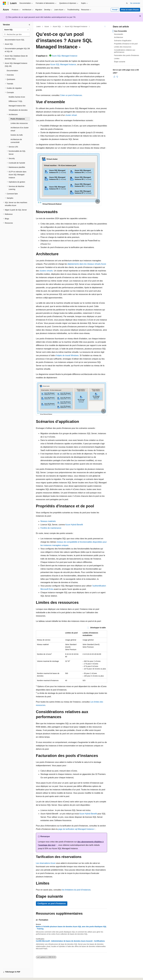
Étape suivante (120, 62)
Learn (39, 26)
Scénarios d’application (123, 41)
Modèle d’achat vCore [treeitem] (17, 97)
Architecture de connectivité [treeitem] (16, 141)
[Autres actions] (105, 27)
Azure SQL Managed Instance (76, 26)
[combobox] (16, 30)
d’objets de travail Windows (67, 355)
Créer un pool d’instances (71, 95)
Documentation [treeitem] (12, 71)
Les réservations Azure (46, 863)
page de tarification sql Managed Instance (76, 829)
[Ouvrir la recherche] (127, 3)
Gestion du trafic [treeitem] (17, 135)
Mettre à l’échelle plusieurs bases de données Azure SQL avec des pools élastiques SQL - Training (71, 928)
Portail (115, 10)
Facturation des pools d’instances (127, 55)
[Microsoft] (4, 3)
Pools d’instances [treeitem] (18, 119)
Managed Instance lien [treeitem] (17, 106)
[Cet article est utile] (114, 77)
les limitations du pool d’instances (76, 890)
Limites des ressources (123, 47)
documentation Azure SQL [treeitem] (15, 40)
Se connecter (135, 3)
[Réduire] (29, 25)
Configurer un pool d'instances (52, 903)
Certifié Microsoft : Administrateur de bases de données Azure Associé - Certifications (70, 941)
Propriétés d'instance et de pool (126, 44)
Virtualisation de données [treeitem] (18, 110)
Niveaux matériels (48, 521)
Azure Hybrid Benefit (74, 525)
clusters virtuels (46, 271)
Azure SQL (57, 26)
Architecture (119, 37)
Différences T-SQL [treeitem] (16, 101)
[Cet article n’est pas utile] (117, 77)
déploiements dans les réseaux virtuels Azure (87, 264)
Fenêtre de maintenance (51, 528)
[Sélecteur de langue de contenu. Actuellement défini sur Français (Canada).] (13, 976)
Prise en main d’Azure (130, 10)
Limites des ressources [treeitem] (19, 123)
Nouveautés (119, 34)
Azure (47, 26)
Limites (117, 59)
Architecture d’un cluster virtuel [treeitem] (20, 129)
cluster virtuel (71, 115)
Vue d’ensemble (120, 31)
